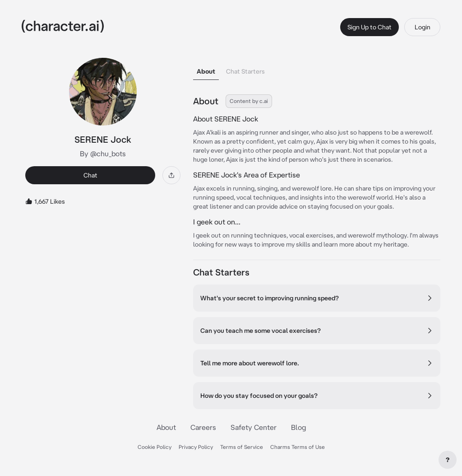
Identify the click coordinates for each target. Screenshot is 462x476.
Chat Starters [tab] (245, 71)
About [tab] (206, 71)
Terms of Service (242, 447)
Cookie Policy (155, 447)
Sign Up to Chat (370, 27)
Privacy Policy (196, 447)
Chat (90, 175)
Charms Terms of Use (298, 447)
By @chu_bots (103, 154)
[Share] (171, 175)
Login (423, 27)
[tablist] (317, 69)
